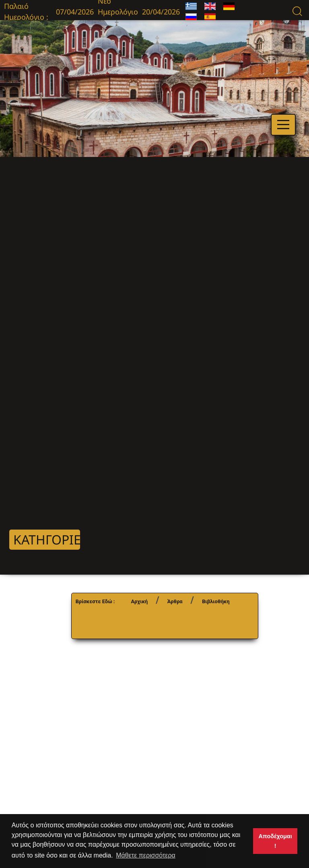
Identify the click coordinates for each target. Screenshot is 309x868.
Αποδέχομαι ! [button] (275, 841)
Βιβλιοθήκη (216, 601)
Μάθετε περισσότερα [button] (146, 855)
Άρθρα (175, 601)
